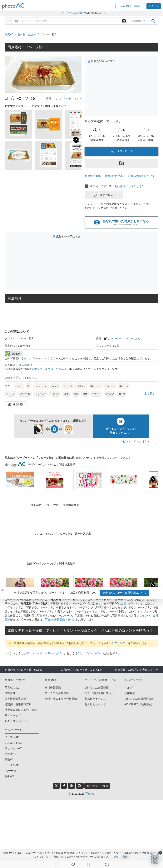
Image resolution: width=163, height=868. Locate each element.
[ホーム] (57, 865)
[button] (130, 6)
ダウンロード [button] (121, 151)
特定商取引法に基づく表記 (21, 710)
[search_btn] (153, 21)
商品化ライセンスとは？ (129, 186)
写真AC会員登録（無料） (60, 620)
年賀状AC (10, 754)
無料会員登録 (53, 688)
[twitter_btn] (56, 786)
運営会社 (10, 693)
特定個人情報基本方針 (18, 704)
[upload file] (124, 21)
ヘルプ (128, 688)
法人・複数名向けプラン (99, 693)
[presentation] (153, 479)
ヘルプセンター (118, 643)
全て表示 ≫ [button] (151, 393)
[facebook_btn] (64, 786)
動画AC (9, 759)
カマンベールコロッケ (68, 98)
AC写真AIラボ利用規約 (138, 704)
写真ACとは (12, 688)
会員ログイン (129, 603)
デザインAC (12, 765)
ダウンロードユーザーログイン (45, 653)
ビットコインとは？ (136, 441)
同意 (125, 857)
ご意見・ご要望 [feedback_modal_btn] (97, 786)
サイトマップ (13, 715)
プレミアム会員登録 (57, 693)
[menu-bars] (8, 21)
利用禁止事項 (93, 176)
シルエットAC (13, 743)
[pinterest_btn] (72, 786)
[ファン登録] (73, 865)
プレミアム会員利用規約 (139, 699)
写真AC (9, 34)
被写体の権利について (141, 176)
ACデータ (10, 771)
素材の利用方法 (114, 176)
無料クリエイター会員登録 (61, 699)
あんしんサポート (95, 704)
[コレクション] (88, 865)
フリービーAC (13, 748)
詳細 (116, 857)
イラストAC (12, 737)
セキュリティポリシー (18, 721)
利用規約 (130, 693)
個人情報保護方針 (15, 699)
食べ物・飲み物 (27, 34)
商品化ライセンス (95, 699)
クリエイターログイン (91, 653)
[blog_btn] (80, 786)
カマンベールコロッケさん (40, 358)
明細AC (9, 776)
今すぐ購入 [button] (104, 195)
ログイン (10, 607)
